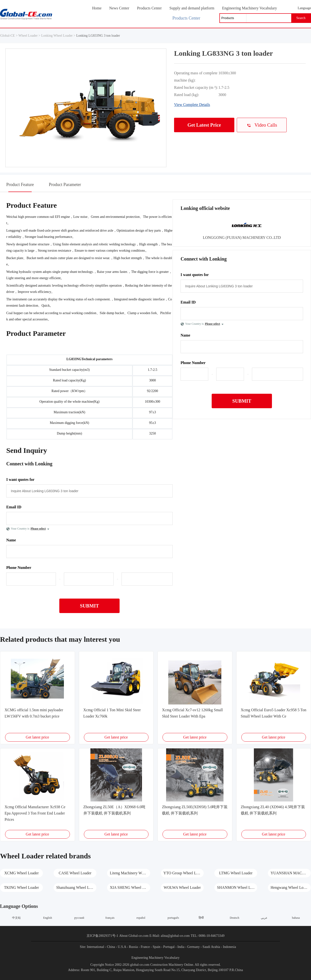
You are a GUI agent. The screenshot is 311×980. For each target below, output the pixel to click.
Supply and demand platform (192, 8)
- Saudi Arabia (210, 947)
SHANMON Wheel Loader (237, 887)
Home (97, 8)
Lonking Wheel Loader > (58, 36)
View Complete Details (192, 105)
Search (301, 18)
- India (180, 947)
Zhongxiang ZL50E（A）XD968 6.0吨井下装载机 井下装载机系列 (114, 810)
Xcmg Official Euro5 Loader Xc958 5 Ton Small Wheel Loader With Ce (274, 713)
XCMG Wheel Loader (22, 873)
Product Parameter (65, 185)
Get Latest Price (204, 125)
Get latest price (37, 737)
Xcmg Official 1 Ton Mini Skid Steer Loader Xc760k (112, 713)
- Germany (192, 947)
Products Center (149, 8)
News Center (119, 8)
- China (110, 947)
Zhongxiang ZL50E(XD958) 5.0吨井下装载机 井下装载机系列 (195, 810)
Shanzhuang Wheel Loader (76, 887)
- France (144, 947)
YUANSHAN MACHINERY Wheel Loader (291, 873)
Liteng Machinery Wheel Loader (130, 873)
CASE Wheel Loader (75, 873)
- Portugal (168, 947)
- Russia (132, 947)
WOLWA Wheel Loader (182, 887)
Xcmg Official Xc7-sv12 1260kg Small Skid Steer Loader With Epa (192, 713)
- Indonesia (228, 947)
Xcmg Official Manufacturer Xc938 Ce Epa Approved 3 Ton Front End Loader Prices (35, 813)
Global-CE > (9, 36)
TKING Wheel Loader (22, 887)
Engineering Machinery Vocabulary (250, 8)
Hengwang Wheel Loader (290, 887)
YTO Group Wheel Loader (184, 873)
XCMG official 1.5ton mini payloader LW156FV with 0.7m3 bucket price (34, 713)
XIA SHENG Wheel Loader (130, 887)
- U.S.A (121, 947)
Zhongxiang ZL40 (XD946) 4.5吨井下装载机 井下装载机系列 (273, 810)
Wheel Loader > (30, 36)
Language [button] (304, 8)
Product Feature (20, 187)
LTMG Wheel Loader (236, 873)
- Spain (155, 947)
